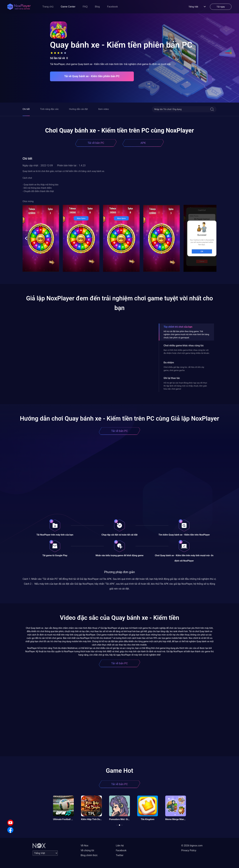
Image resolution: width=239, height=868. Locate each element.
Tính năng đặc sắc (49, 109)
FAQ (85, 7)
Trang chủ (48, 7)
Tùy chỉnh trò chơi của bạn (178, 327)
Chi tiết (26, 109)
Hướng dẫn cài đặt (78, 109)
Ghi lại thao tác (172, 378)
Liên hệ (120, 846)
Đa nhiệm (169, 363)
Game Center (68, 7)
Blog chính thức (89, 855)
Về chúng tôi (87, 850)
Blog (97, 7)
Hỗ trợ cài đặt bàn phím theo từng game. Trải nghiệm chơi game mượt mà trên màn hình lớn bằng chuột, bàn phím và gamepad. (186, 334)
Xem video (103, 109)
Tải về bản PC (96, 143)
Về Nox (85, 846)
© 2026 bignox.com (192, 846)
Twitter (120, 855)
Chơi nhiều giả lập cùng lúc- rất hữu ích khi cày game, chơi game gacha (184, 369)
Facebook (112, 7)
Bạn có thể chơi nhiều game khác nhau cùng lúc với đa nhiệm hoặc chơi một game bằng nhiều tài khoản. (187, 352)
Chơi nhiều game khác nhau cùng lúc (184, 346)
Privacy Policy (189, 850)
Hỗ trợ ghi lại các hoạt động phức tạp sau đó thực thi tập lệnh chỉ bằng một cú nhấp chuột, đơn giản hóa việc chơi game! (185, 386)
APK (143, 143)
